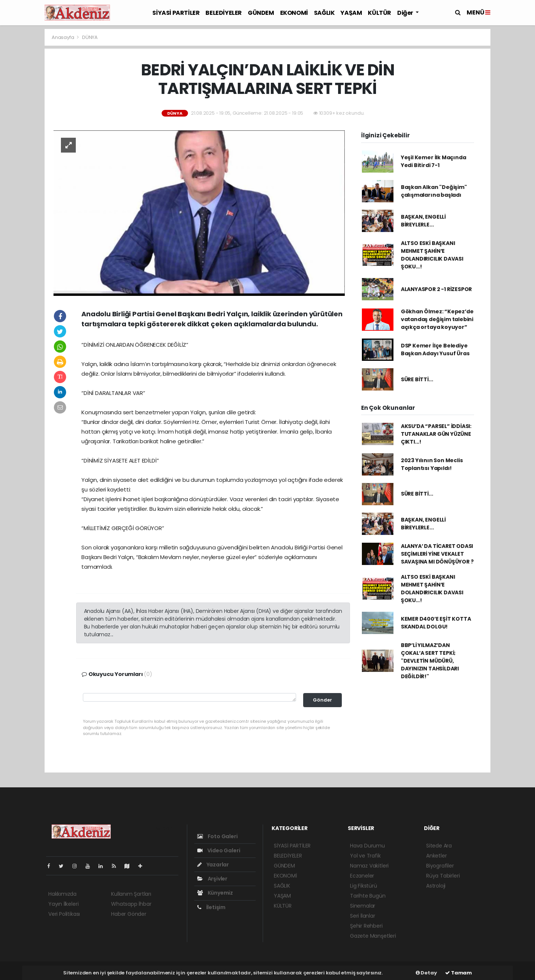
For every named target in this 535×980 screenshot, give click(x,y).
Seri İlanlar (363, 916)
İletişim (211, 907)
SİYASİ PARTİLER (176, 13)
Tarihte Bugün (368, 896)
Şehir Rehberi (366, 926)
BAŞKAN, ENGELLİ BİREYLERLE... (423, 221)
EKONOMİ (294, 13)
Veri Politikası (64, 914)
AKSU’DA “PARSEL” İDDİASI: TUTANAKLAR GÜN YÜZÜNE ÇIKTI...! (436, 434)
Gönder (322, 700)
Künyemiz (215, 893)
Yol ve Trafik (365, 856)
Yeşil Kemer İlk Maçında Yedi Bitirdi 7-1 (434, 161)
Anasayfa (63, 37)
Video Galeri (219, 850)
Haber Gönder (129, 914)
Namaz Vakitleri (369, 866)
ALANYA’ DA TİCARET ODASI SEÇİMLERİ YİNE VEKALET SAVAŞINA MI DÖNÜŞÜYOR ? (437, 554)
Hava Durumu (367, 846)
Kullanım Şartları (131, 894)
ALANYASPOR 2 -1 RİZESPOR (436, 289)
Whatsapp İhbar (131, 904)
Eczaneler (362, 876)
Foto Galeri (218, 836)
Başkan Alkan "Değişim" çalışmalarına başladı (434, 191)
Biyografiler (440, 866)
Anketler (436, 856)
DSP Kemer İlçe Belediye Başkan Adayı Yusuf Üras (435, 349)
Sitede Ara (439, 846)
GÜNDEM (261, 13)
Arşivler (212, 879)
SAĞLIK (324, 13)
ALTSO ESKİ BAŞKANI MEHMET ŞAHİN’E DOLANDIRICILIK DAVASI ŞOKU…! (432, 255)
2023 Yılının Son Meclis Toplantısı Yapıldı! (432, 464)
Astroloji (436, 886)
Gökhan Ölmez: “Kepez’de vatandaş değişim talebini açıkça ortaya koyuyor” (437, 319)
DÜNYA (90, 37)
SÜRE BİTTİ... (417, 379)
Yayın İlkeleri (63, 904)
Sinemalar (363, 906)
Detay (426, 973)
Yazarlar (213, 865)
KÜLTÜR (380, 13)
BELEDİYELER (224, 13)
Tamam (458, 973)
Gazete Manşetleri (373, 936)
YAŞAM (351, 13)
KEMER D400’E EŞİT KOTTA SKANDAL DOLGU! (436, 623)
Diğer (406, 13)
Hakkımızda (62, 894)
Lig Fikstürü (364, 886)
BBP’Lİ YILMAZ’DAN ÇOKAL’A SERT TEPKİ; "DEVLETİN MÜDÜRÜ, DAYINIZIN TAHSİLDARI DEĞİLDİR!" (430, 661)
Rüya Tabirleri (443, 876)
